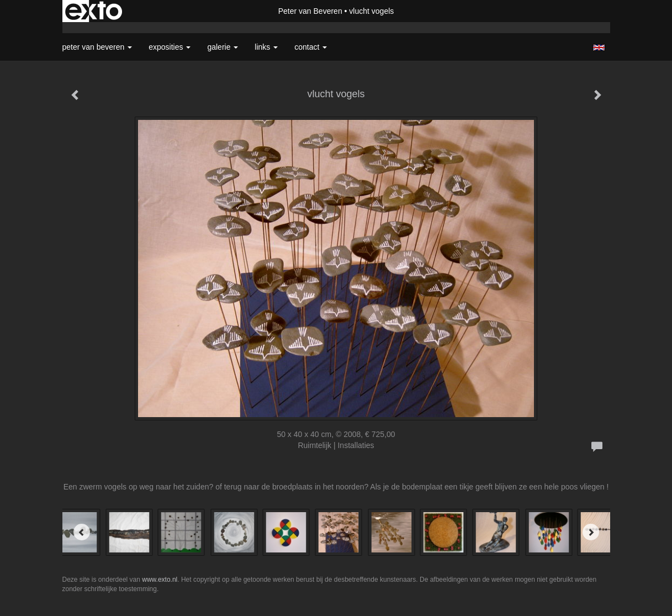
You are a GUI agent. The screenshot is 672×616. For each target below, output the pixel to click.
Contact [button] (311, 47)
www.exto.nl (160, 580)
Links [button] (266, 47)
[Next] (591, 532)
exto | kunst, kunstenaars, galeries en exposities (94, 11)
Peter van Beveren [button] (97, 47)
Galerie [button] (223, 47)
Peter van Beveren (310, 11)
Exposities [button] (170, 47)
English (599, 48)
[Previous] (82, 532)
